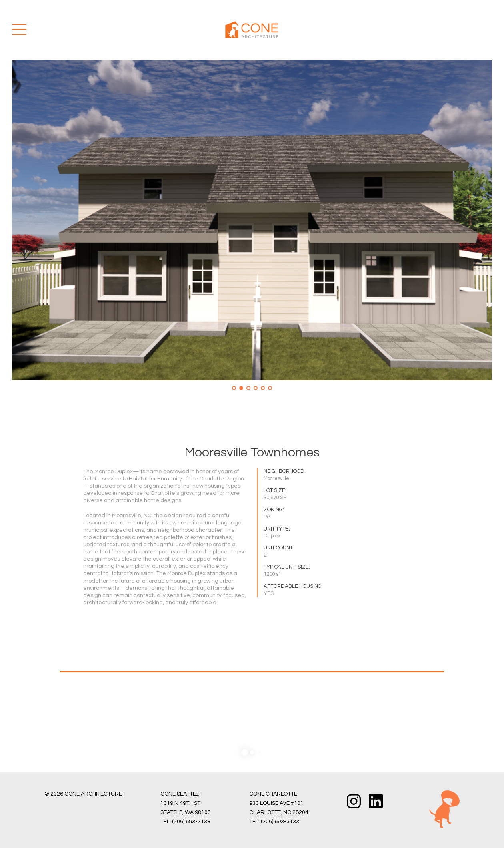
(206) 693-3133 (191, 822)
